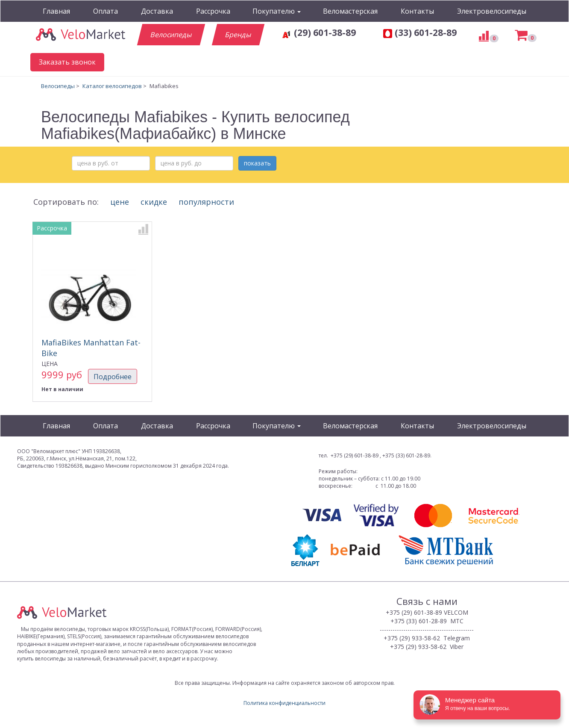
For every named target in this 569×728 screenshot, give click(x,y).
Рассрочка (213, 11)
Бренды (238, 35)
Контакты (417, 11)
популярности (208, 202)
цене (120, 202)
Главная (56, 11)
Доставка (157, 11)
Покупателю (277, 11)
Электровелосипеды (492, 11)
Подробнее (113, 377)
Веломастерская (350, 11)
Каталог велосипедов (112, 86)
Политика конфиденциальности (284, 703)
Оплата (106, 11)
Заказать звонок (67, 62)
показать (257, 163)
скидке (154, 202)
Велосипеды (171, 35)
